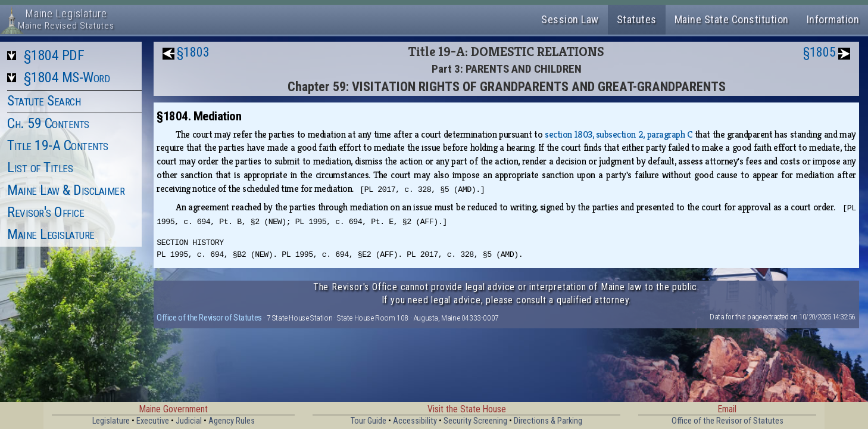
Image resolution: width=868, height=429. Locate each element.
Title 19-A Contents (58, 145)
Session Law (570, 19)
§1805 (819, 52)
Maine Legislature (51, 234)
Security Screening (475, 421)
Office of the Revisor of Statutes (209, 318)
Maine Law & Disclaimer (66, 190)
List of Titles (40, 167)
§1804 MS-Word (67, 77)
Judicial (189, 421)
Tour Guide (369, 421)
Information (833, 19)
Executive (153, 421)
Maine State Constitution (732, 19)
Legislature (111, 421)
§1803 (193, 52)
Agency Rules (232, 421)
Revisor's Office (46, 212)
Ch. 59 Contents (48, 123)
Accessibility (415, 421)
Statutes (637, 19)
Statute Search (44, 101)
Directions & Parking (548, 421)
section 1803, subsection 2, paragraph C (619, 134)
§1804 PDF (54, 55)
